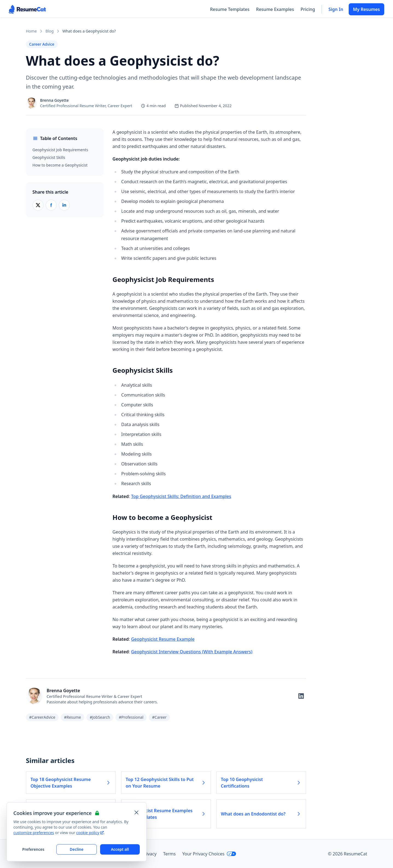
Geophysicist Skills (49, 157)
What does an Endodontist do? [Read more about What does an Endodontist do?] (261, 814)
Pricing (308, 9)
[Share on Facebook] (51, 205)
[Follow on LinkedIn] (301, 696)
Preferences (33, 849)
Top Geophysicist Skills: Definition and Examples (181, 496)
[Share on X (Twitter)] (38, 205)
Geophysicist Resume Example (163, 639)
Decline (77, 849)
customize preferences (34, 833)
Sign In (336, 9)
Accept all (120, 849)
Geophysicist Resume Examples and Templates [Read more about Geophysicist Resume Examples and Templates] (166, 814)
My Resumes (366, 9)
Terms (169, 854)
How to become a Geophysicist (60, 165)
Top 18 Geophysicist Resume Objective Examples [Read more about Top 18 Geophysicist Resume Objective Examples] (71, 783)
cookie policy (90, 833)
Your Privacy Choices (209, 854)
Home (31, 31)
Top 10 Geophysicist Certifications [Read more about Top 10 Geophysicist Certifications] (261, 783)
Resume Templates (230, 9)
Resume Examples (275, 9)
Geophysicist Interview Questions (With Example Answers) (192, 652)
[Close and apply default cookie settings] (136, 812)
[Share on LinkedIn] (64, 205)
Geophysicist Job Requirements (60, 150)
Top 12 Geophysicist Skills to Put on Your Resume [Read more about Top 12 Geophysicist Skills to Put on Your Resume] (166, 783)
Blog (50, 31)
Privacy (149, 854)
